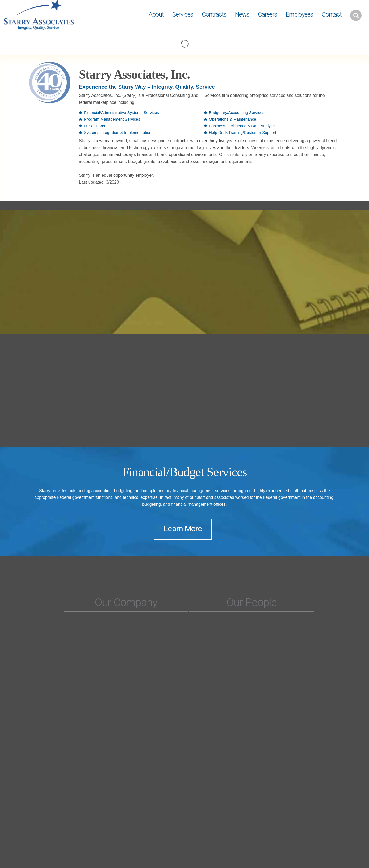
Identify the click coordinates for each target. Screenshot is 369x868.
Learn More (183, 528)
